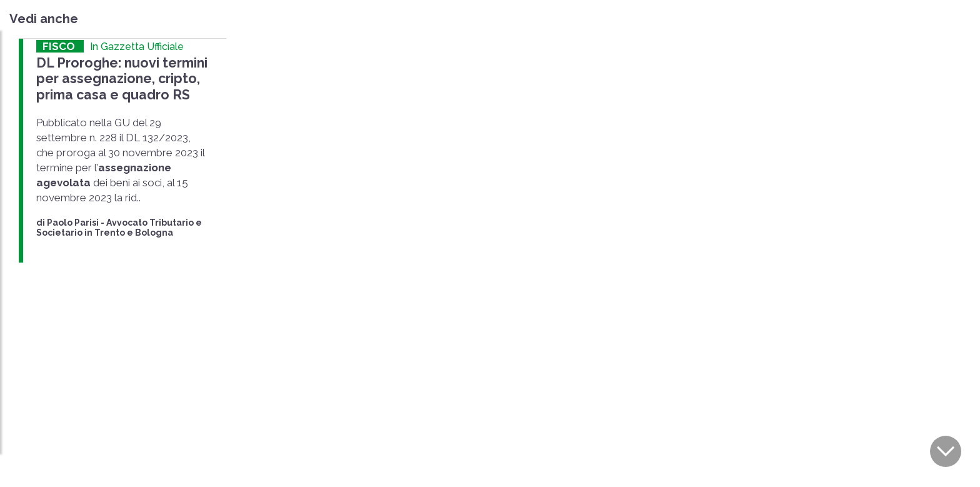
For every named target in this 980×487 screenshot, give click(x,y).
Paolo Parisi (73, 222)
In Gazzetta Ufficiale (137, 47)
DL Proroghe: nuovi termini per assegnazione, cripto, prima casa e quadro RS (121, 78)
